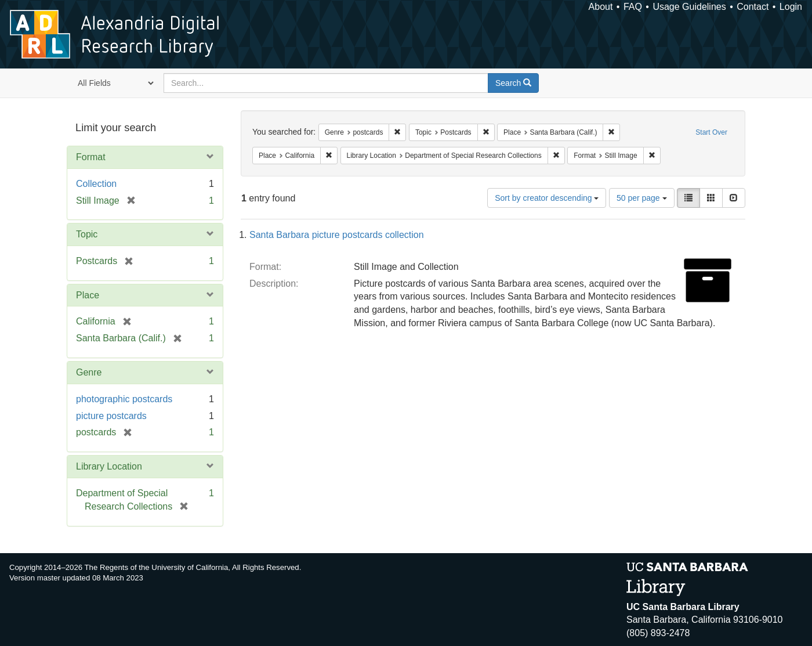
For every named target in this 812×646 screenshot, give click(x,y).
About (601, 7)
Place (88, 295)
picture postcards (111, 416)
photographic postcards (124, 399)
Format (91, 157)
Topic (87, 234)
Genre (89, 372)
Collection (96, 184)
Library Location (109, 466)
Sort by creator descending (547, 198)
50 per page (642, 198)
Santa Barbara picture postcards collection (337, 235)
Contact (753, 7)
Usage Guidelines (689, 7)
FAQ (633, 7)
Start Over (711, 132)
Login (791, 7)
